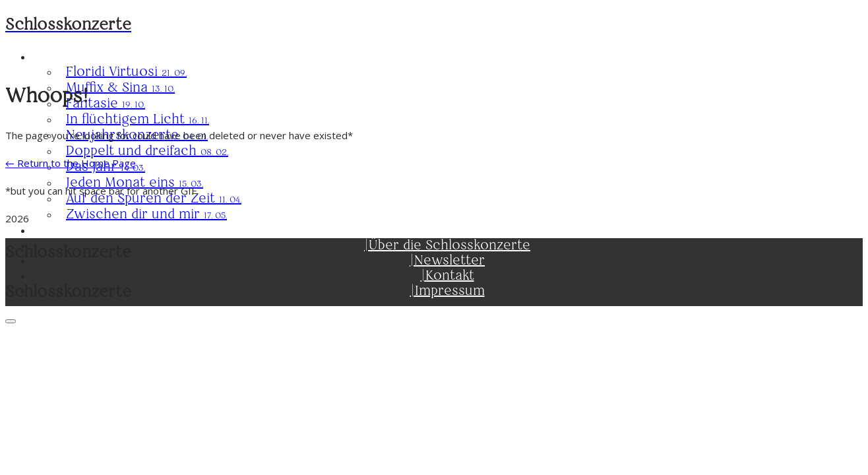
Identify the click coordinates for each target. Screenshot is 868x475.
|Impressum (448, 291)
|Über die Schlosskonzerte (447, 245)
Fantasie (106, 103)
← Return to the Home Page (71, 163)
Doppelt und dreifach (147, 151)
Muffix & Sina (120, 87)
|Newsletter (447, 260)
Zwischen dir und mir (146, 214)
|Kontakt (448, 275)
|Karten (447, 230)
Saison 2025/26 (448, 56)
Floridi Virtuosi (126, 72)
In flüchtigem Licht (138, 119)
